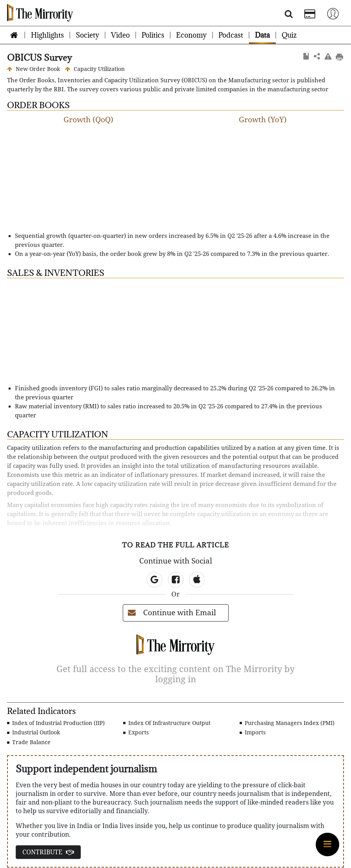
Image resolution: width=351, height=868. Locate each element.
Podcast (231, 35)
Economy (191, 35)
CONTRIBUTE (48, 852)
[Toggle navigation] (333, 13)
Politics (153, 35)
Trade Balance (29, 742)
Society (87, 35)
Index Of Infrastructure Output (167, 723)
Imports (253, 732)
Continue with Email (172, 613)
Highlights (47, 35)
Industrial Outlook (34, 732)
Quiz (289, 35)
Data (262, 35)
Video (120, 35)
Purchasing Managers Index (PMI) (287, 723)
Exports (136, 732)
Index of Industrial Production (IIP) (56, 723)
